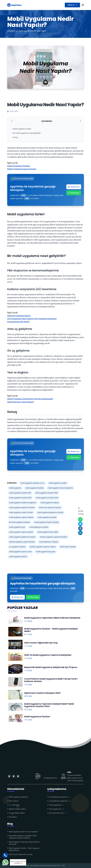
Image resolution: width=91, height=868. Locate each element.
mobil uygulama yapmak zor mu (32, 483)
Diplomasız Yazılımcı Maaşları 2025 (42, 693)
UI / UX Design (14, 805)
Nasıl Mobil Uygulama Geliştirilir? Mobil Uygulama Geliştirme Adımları (23, 837)
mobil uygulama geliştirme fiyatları (50, 512)
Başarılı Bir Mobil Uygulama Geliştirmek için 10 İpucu (51, 667)
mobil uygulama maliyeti (50, 503)
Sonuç (15, 137)
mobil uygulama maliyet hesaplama (23, 503)
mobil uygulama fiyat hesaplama (60, 488)
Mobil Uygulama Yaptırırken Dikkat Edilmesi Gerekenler (52, 618)
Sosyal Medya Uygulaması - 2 (60, 801)
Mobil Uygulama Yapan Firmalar (22, 169)
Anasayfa (11, 31)
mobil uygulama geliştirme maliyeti (22, 537)
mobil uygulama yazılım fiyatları (21, 512)
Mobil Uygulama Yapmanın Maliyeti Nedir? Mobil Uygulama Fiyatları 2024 (49, 705)
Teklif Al (72, 5)
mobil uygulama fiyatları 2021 (20, 493)
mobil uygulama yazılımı (58, 483)
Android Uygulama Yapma (19, 316)
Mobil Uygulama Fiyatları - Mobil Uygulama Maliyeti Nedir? (51, 630)
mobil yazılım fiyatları (68, 547)
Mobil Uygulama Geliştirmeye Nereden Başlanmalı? (30, 399)
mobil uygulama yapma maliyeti (21, 517)
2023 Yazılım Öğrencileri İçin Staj (41, 643)
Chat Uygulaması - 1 (56, 805)
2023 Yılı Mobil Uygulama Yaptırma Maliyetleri (48, 655)
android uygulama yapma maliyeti (43, 547)
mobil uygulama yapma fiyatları (21, 532)
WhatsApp (74, 193)
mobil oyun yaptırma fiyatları (50, 508)
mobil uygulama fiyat (17, 527)
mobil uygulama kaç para (46, 552)
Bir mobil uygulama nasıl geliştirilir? (27, 133)
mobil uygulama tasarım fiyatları (46, 522)
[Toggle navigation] (83, 5)
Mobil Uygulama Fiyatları (19, 166)
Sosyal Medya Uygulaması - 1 (60, 797)
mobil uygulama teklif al (18, 557)
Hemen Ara (74, 187)
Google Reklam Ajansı (17, 813)
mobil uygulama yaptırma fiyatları (22, 508)
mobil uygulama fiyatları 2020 (47, 493)
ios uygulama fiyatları (17, 547)
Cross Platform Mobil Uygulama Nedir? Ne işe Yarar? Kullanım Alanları (51, 680)
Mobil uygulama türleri (22, 129)
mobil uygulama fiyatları (35, 488)
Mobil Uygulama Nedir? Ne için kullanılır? (23, 832)
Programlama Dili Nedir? (18, 322)
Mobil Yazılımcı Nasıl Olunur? (21, 402)
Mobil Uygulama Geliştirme (18, 797)
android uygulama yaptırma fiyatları (53, 537)
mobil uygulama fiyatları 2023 (47, 498)
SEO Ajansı (13, 817)
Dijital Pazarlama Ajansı (17, 809)
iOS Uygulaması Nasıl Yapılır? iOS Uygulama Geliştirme (32, 319)
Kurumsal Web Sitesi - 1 (58, 813)
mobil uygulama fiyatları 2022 (20, 498)
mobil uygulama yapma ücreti (20, 552)
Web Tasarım (14, 801)
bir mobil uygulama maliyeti (19, 522)
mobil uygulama (15, 488)
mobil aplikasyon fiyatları (39, 527)
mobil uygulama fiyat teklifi (48, 532)
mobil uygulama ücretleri (47, 517)
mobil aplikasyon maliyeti (49, 542)
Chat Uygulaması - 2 (56, 809)
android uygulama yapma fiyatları (22, 542)
